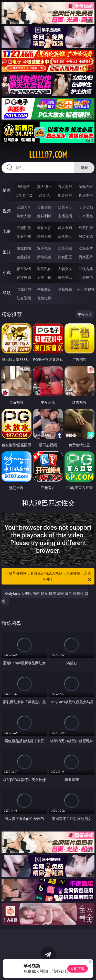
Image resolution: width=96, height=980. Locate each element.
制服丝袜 (24, 236)
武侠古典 (86, 269)
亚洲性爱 (24, 228)
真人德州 (44, 187)
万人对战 (65, 187)
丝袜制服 (44, 216)
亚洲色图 (44, 248)
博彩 (7, 190)
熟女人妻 (24, 216)
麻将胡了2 (24, 195)
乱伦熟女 (65, 236)
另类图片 (86, 257)
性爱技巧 (86, 277)
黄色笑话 (65, 277)
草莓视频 (65, 289)
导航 (7, 293)
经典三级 (44, 236)
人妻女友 (65, 269)
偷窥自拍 (24, 248)
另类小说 (44, 277)
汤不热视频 (86, 289)
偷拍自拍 (44, 228)
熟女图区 (65, 257)
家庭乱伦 (44, 269)
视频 (7, 211)
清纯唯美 (44, 257)
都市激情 (24, 269)
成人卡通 (65, 228)
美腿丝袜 (24, 257)
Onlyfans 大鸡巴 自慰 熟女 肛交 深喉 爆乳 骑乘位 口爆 (45, 597)
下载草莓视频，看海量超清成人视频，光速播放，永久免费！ (49, 577)
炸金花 (44, 195)
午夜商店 (44, 289)
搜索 (84, 168)
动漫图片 (86, 248)
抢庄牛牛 (86, 195)
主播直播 (65, 216)
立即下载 (78, 969)
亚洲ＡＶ (24, 207)
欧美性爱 (86, 228)
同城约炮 (24, 289)
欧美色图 (65, 248)
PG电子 (24, 187)
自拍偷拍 (44, 207)
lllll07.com (48, 155)
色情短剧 (44, 298)
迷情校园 (24, 277)
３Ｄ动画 (86, 207)
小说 (7, 272)
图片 (7, 252)
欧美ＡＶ (65, 207)
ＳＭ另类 (86, 216)
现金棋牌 (65, 195)
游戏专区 (86, 187)
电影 (7, 231)
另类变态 (86, 236)
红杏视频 (24, 298)
